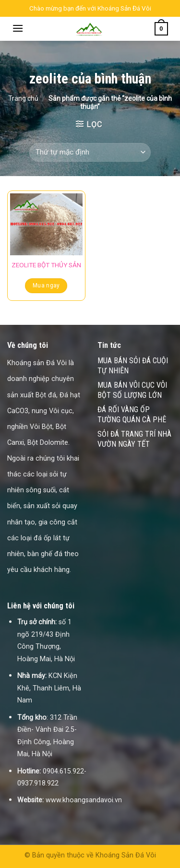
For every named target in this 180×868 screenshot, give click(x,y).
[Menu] (18, 28)
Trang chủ (23, 98)
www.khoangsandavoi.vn (84, 800)
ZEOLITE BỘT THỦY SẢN (46, 265)
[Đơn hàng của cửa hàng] (90, 152)
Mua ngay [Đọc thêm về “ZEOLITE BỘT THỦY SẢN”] (46, 285)
